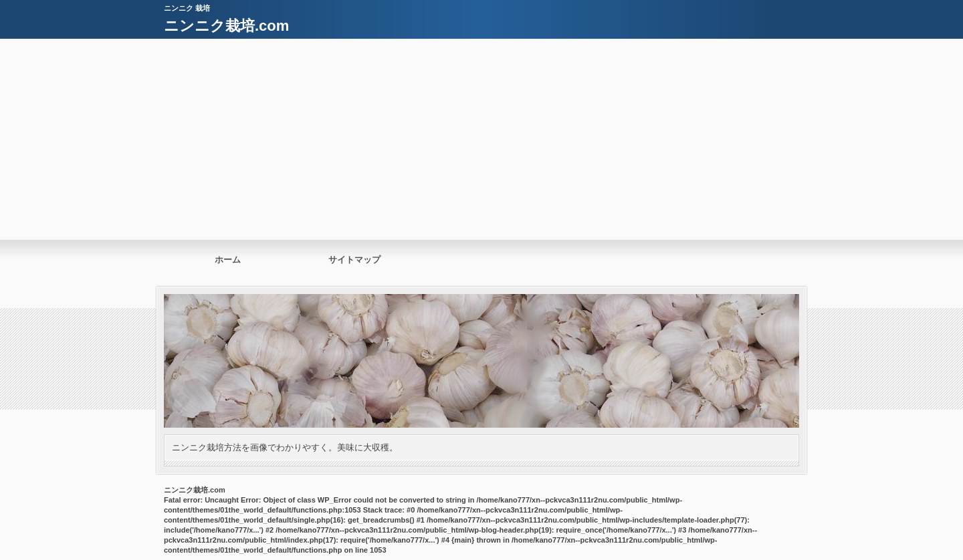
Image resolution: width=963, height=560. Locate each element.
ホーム (228, 260)
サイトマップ (354, 260)
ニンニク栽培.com (226, 26)
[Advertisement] (481, 139)
